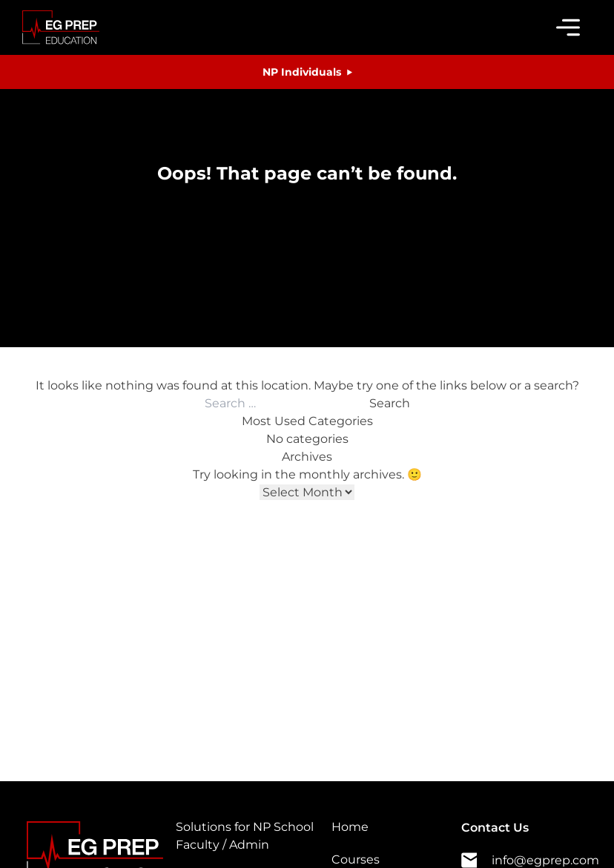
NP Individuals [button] (302, 72)
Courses (356, 859)
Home (350, 827)
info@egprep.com (530, 860)
